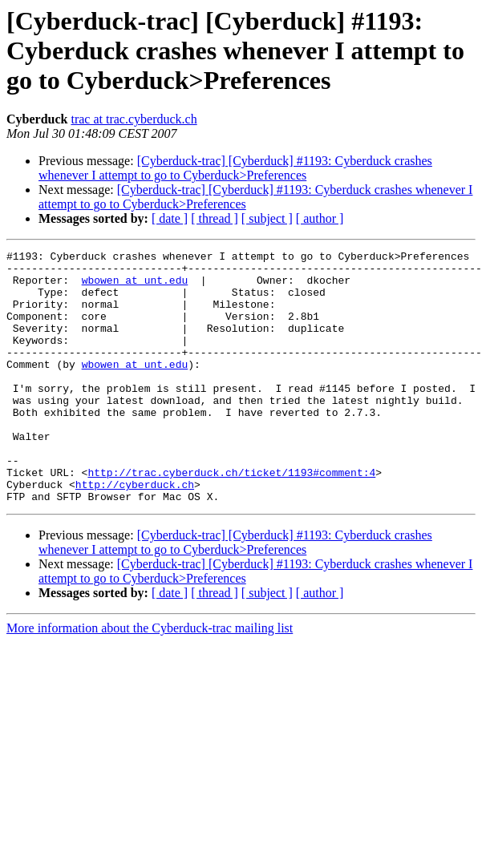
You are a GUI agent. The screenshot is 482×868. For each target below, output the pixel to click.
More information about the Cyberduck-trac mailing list (150, 678)
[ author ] (320, 218)
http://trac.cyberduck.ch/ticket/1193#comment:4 (231, 518)
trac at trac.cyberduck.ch (134, 119)
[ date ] (170, 218)
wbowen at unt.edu (135, 287)
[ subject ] (267, 218)
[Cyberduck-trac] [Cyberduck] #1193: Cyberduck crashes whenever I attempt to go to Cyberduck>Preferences (235, 168)
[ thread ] (215, 218)
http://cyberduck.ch (135, 532)
